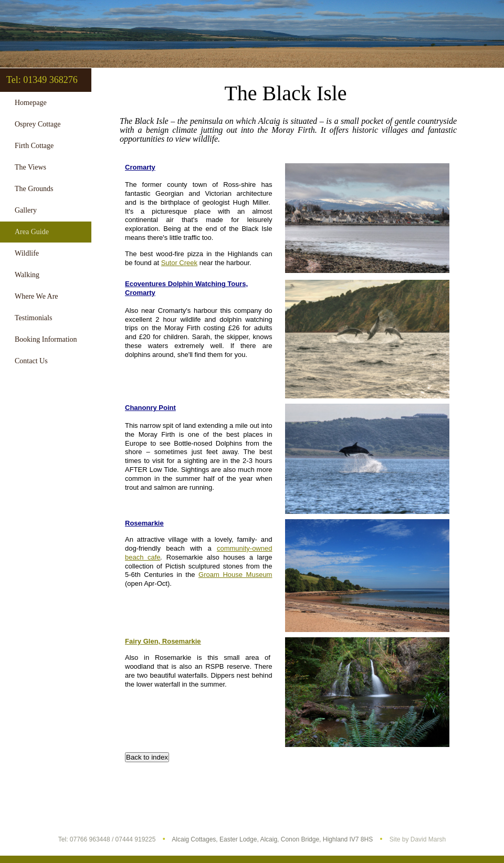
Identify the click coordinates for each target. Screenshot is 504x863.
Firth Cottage (34, 146)
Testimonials (33, 318)
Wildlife (27, 253)
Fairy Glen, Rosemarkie (163, 641)
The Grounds (34, 189)
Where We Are (36, 296)
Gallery (26, 210)
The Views (30, 167)
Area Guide (32, 232)
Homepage (31, 103)
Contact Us (31, 361)
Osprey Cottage (38, 124)
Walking (27, 275)
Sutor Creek (179, 263)
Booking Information (46, 339)
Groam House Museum (235, 575)
